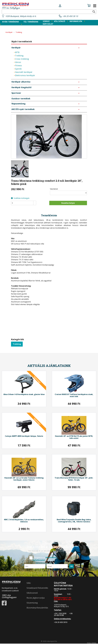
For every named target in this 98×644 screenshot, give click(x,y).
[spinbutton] (24, 203)
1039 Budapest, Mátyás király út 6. (22, 17)
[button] (35, 202)
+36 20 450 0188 (64, 615)
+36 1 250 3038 (61, 614)
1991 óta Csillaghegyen (16, 6)
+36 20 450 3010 (61, 623)
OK (71, 567)
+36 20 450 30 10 (71, 17)
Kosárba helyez (68, 203)
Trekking (17, 344)
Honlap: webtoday (92, 643)
